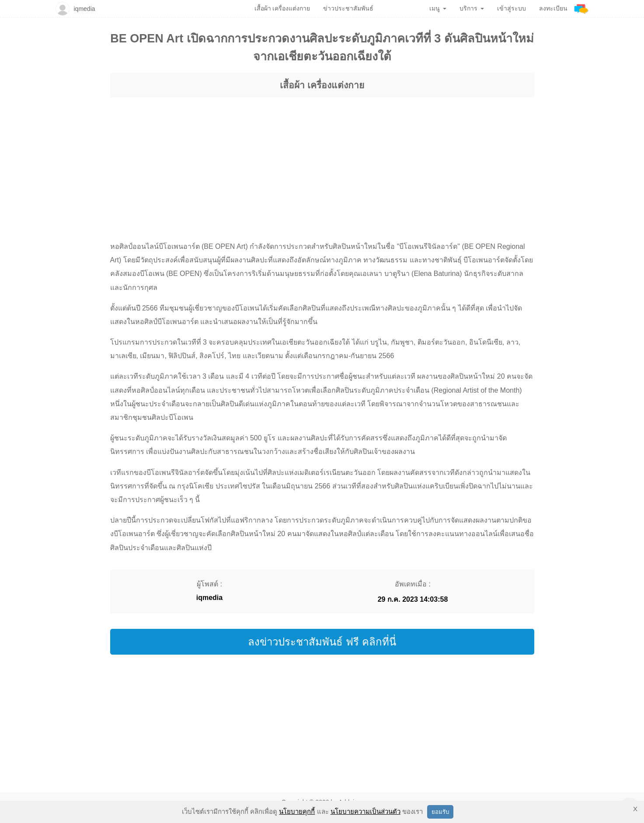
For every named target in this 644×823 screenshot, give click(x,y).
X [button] (635, 809)
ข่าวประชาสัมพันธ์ (348, 8)
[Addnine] (581, 9)
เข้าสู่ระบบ (512, 8)
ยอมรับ (440, 812)
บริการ (472, 8)
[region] (322, 161)
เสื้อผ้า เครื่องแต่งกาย (322, 85)
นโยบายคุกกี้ (297, 811)
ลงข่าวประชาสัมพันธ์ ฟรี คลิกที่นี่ (322, 642)
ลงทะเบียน (553, 8)
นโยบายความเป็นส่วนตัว (366, 811)
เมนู (438, 8)
